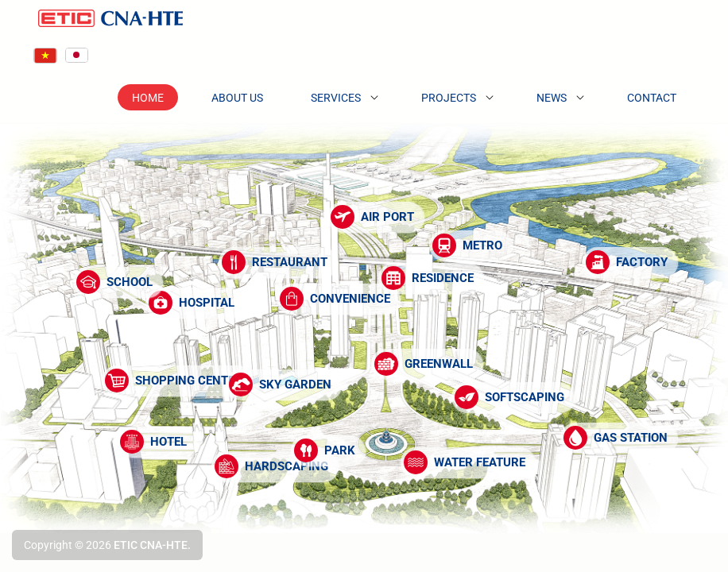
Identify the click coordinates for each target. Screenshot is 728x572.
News (552, 98)
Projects (449, 98)
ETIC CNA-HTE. (152, 545)
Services (336, 98)
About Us (237, 98)
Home (148, 98)
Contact (652, 98)
